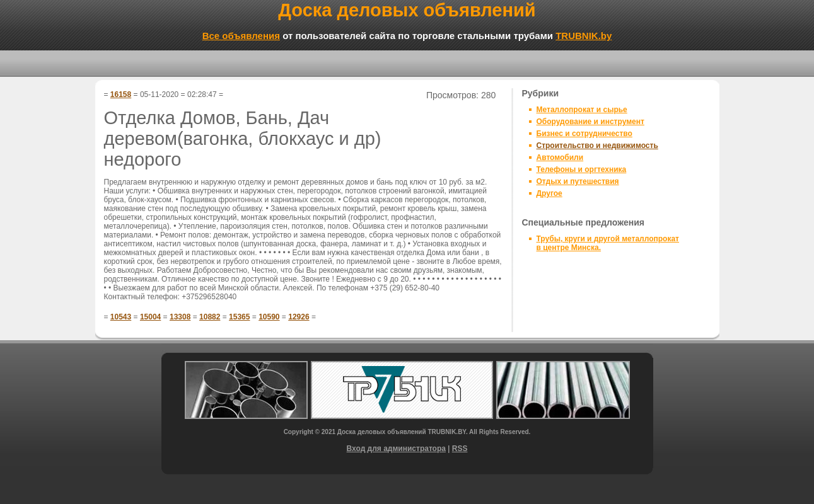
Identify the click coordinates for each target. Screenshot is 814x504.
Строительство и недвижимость (597, 146)
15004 (150, 317)
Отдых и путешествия (578, 181)
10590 (269, 317)
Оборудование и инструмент (590, 122)
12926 (299, 317)
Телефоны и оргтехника (582, 169)
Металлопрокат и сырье (582, 110)
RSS (460, 449)
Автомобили (560, 157)
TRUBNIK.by (584, 36)
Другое (549, 193)
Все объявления (241, 36)
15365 (239, 317)
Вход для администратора (396, 449)
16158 (121, 94)
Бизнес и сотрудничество (584, 134)
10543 (121, 317)
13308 (180, 317)
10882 (210, 317)
